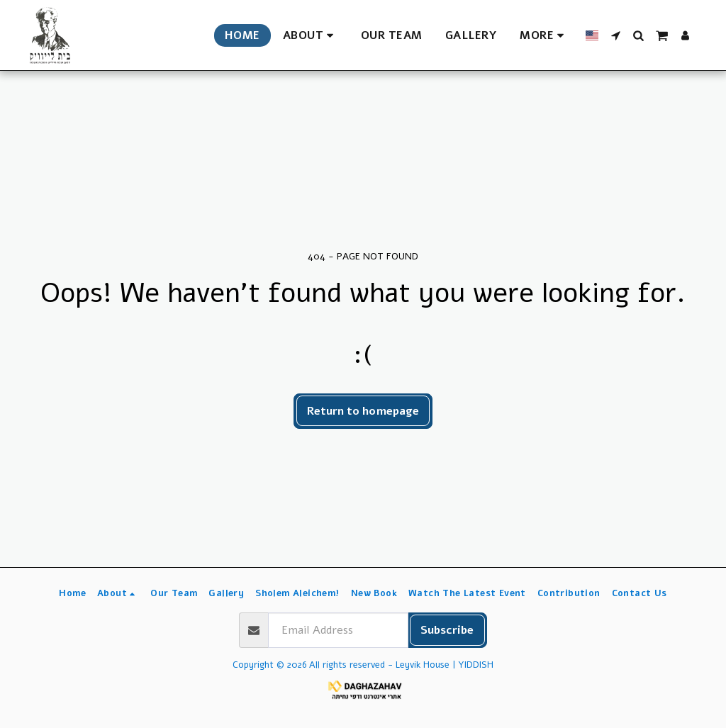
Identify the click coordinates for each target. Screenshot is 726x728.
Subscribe (447, 630)
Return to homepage (363, 411)
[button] (311, 35)
